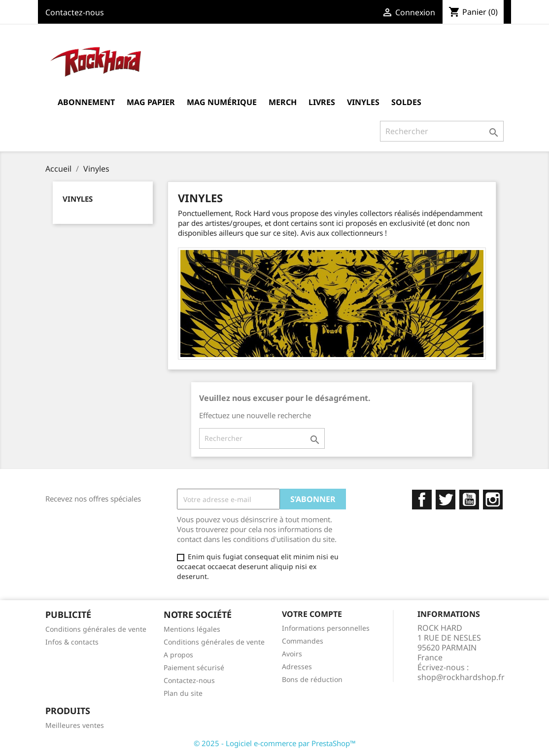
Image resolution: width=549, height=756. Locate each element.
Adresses (297, 666)
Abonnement (86, 102)
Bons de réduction (312, 679)
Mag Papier (151, 102)
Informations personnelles (326, 628)
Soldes (406, 102)
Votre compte (312, 614)
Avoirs (292, 654)
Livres (322, 102)
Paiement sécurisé (194, 667)
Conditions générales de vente (96, 629)
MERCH (283, 102)
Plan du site (183, 693)
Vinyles (363, 102)
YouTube (469, 500)
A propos (178, 655)
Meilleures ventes (75, 725)
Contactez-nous (75, 12)
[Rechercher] (442, 131)
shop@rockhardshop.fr (461, 677)
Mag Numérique (222, 102)
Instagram (493, 500)
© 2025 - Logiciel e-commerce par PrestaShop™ (275, 743)
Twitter (446, 500)
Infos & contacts (72, 642)
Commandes (303, 641)
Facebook (422, 500)
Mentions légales (192, 629)
